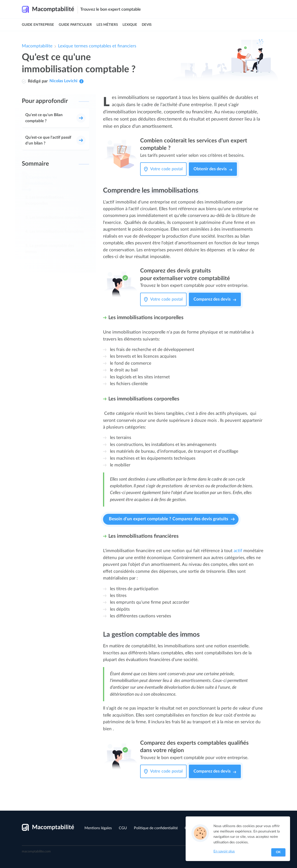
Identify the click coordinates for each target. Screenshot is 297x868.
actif (238, 551)
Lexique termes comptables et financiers (97, 46)
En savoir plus (224, 851)
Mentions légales (98, 828)
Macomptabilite (37, 46)
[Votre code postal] (168, 169)
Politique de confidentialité (156, 828)
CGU (123, 828)
